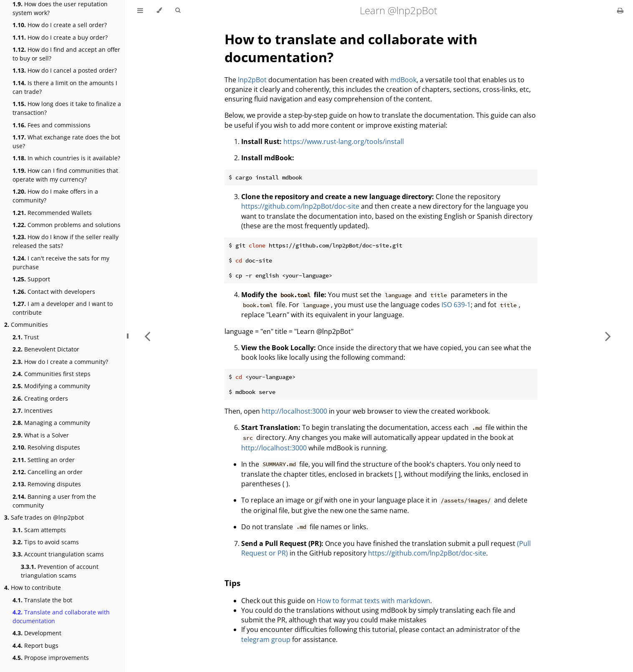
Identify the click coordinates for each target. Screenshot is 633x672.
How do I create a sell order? (60, 25)
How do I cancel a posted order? (65, 70)
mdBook (403, 80)
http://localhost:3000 (294, 411)
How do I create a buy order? (60, 37)
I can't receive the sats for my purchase (61, 263)
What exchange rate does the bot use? (66, 141)
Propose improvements (51, 658)
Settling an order (44, 460)
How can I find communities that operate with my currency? (65, 175)
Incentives (33, 411)
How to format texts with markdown (373, 601)
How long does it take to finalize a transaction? (67, 108)
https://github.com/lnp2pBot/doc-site (300, 206)
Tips (232, 583)
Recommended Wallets (52, 213)
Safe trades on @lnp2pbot (44, 517)
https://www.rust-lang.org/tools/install (344, 141)
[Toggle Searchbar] (178, 10)
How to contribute (33, 587)
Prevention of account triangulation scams (60, 571)
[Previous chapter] (147, 336)
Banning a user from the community (54, 501)
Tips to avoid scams (46, 542)
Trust (26, 337)
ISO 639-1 (456, 305)
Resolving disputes (46, 447)
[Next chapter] (608, 336)
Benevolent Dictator (46, 349)
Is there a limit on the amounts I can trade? (65, 87)
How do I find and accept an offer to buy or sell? (66, 54)
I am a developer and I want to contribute (63, 308)
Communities (26, 325)
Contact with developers (54, 292)
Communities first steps (52, 374)
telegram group (266, 639)
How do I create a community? (60, 362)
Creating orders (40, 398)
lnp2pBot (252, 80)
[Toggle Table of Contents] (140, 10)
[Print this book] (620, 10)
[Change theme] (159, 10)
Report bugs (35, 645)
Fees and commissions (52, 125)
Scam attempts (39, 530)
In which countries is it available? (66, 158)
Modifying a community (51, 386)
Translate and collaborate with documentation (61, 616)
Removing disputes (47, 484)
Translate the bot (42, 600)
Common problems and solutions (67, 225)
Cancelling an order (48, 472)
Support (31, 279)
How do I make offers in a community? (55, 196)
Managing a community (51, 423)
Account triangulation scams (58, 554)
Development (37, 633)
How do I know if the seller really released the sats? (66, 241)
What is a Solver (41, 435)
